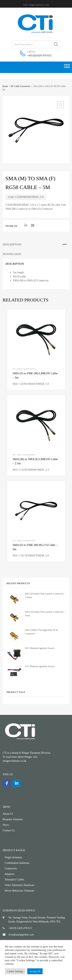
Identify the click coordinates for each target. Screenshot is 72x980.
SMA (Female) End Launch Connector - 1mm (45, 614)
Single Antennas (13, 857)
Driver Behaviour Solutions (19, 891)
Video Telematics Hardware (20, 885)
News (6, 825)
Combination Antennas (17, 863)
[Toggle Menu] (67, 67)
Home (5, 86)
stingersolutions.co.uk (39, 5)
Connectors (11, 868)
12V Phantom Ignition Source (40, 666)
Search (56, 45)
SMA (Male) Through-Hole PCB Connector (41, 632)
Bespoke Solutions (13, 819)
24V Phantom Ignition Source (40, 648)
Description (12, 244)
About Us (8, 814)
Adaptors (10, 874)
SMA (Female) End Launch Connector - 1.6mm (45, 596)
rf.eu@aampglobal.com (21, 935)
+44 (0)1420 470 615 (37, 55)
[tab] (36, 244)
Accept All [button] (35, 971)
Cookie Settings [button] (15, 971)
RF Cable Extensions (20, 86)
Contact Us (9, 830)
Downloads (12, 254)
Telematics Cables (14, 880)
